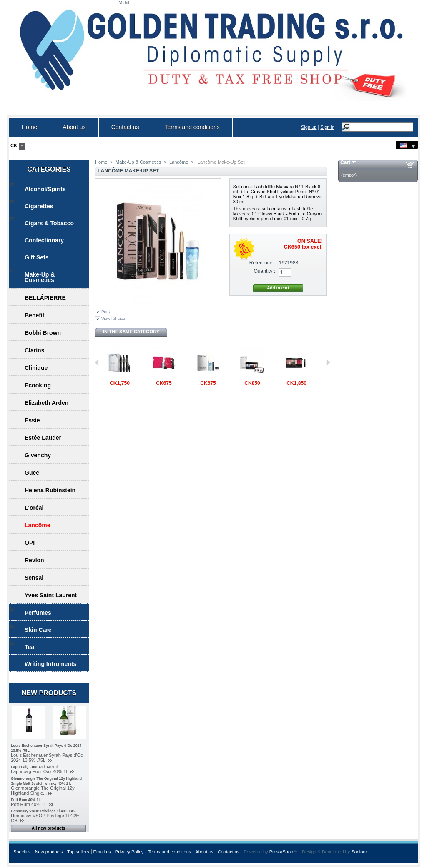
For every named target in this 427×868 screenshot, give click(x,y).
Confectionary (44, 240)
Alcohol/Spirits (45, 189)
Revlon (34, 560)
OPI (30, 543)
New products (49, 693)
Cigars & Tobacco (49, 223)
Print (105, 311)
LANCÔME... (252, 389)
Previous (97, 362)
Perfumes (38, 613)
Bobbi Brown (43, 333)
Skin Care (38, 630)
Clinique (36, 368)
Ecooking (38, 385)
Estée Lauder (43, 438)
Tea (29, 647)
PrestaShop (281, 852)
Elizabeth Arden (46, 403)
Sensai (34, 578)
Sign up (309, 127)
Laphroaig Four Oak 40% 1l (34, 767)
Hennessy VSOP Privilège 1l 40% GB (43, 811)
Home (29, 127)
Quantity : (264, 271)
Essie (32, 420)
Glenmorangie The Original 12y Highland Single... (43, 791)
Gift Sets (37, 257)
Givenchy (38, 455)
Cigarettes (39, 206)
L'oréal (34, 508)
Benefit (34, 315)
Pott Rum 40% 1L (26, 800)
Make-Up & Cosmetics (40, 277)
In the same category (131, 332)
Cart (345, 162)
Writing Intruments (50, 664)
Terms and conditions (192, 127)
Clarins (34, 350)
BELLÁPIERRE (45, 298)
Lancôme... (120, 389)
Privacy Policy (129, 852)
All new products (49, 828)
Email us (102, 852)
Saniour (359, 852)
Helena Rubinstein (50, 490)
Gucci (33, 473)
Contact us (125, 127)
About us (74, 127)
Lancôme (37, 525)
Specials (22, 852)
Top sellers (78, 852)
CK (14, 145)
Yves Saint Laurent (51, 595)
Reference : (262, 263)
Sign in (327, 127)
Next (328, 362)
